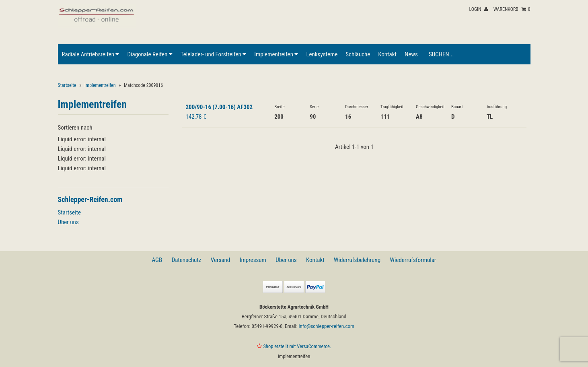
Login (478, 9)
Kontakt (387, 54)
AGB (157, 260)
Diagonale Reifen (150, 54)
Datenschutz (187, 260)
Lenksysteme (322, 54)
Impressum (253, 260)
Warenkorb (512, 9)
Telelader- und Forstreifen (213, 54)
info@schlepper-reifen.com (327, 326)
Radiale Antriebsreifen (91, 54)
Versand (220, 260)
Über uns (68, 222)
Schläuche (358, 54)
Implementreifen (276, 54)
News (411, 54)
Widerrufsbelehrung (357, 260)
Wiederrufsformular (413, 260)
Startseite (67, 85)
